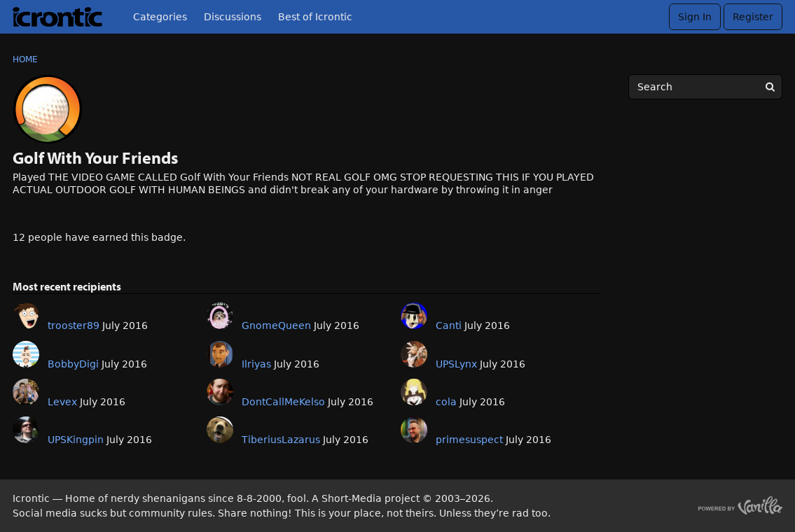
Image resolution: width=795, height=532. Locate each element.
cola (446, 402)
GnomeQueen (276, 325)
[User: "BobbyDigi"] (26, 354)
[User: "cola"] (414, 392)
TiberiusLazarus (281, 440)
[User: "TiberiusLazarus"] (220, 430)
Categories (160, 17)
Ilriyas (256, 364)
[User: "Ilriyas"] (220, 354)
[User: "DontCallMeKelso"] (220, 392)
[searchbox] (705, 87)
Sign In (695, 17)
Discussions (233, 17)
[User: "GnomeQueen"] (220, 316)
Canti (449, 325)
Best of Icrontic (315, 17)
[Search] (770, 87)
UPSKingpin (76, 440)
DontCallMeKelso (283, 402)
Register (753, 17)
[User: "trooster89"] (26, 316)
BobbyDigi (73, 364)
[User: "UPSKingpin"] (26, 430)
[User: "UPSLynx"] (414, 354)
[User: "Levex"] (26, 392)
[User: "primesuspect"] (414, 430)
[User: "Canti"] (414, 316)
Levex (62, 402)
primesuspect (469, 440)
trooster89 (74, 325)
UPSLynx (456, 364)
